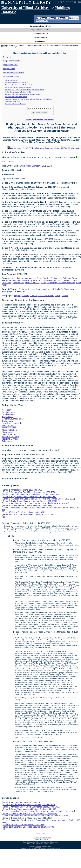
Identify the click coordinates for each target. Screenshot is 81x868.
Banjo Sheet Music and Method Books (18, 87)
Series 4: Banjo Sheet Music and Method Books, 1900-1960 (29, 497)
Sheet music (20, 291)
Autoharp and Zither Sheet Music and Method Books (23, 94)
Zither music (7, 441)
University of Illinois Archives (25, 8)
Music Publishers (10, 430)
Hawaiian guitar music (32, 280)
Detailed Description (11, 76)
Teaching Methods (67, 283)
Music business (65, 280)
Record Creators (40, 41)
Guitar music (15, 280)
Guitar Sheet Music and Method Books (18, 92)
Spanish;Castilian (46, 296)
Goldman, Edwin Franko (13, 419)
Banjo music (56, 278)
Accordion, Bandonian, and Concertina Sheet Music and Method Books (29, 99)
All (4, 517)
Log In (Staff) (41, 833)
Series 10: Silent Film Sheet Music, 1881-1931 (23, 512)
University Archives (8, 45)
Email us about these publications (40, 120)
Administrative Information (14, 73)
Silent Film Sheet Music (13, 101)
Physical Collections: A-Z (40, 30)
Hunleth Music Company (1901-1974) (35, 166)
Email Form (46, 839)
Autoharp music (29, 278)
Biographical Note (10, 65)
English (17, 296)
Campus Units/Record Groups (40, 26)
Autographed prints (12, 80)
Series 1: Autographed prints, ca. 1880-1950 (22, 490)
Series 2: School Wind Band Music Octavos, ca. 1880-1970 (29, 492)
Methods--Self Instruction (63, 289)
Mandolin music (50, 280)
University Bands (55, 45)
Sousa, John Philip (49, 283)
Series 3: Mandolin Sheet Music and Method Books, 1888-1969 (31, 494)
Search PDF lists (42, 21)
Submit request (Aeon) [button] (18, 148)
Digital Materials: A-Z (40, 34)
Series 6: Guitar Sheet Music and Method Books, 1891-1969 (29, 501)
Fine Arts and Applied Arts (36, 45)
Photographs (8, 291)
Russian (25, 296)
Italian (58, 296)
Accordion (16, 278)
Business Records (27, 289)
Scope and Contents (11, 61)
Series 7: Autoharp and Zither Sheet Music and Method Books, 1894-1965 (35, 503)
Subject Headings (40, 37)
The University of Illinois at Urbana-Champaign (46, 848)
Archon (38, 847)
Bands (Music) (43, 278)
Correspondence (44, 289)
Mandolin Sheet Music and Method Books (19, 85)
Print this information (70, 148)
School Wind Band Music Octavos (17, 83)
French (65, 296)
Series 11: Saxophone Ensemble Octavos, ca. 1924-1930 (28, 514)
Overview (7, 57)
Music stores (18, 283)
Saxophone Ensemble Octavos (16, 104)
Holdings (21, 45)
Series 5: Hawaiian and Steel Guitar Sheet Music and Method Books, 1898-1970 (38, 499)
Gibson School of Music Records (16, 97)
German (34, 296)
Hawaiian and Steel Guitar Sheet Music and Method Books (25, 90)
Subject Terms (9, 69)
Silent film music (32, 283)
